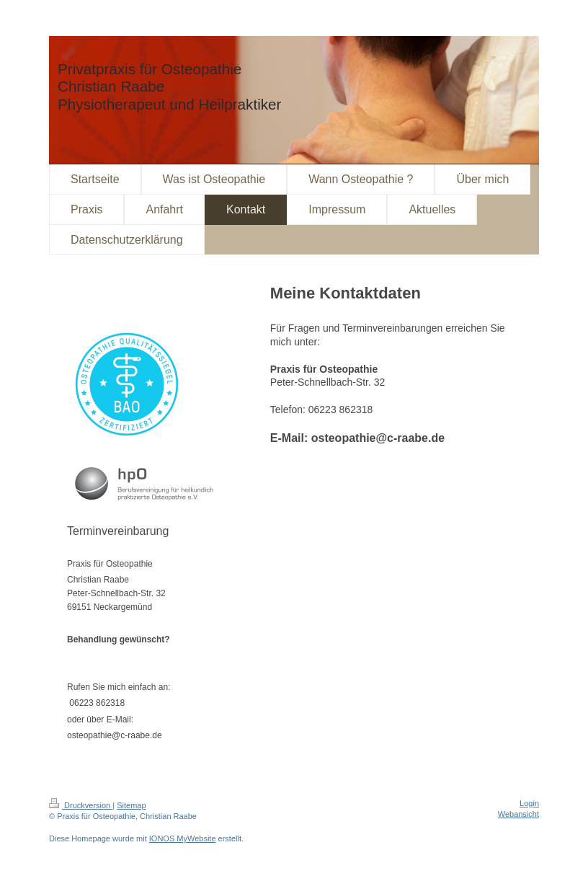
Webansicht (518, 814)
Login (529, 803)
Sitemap (131, 805)
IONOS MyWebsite (183, 838)
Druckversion (81, 805)
